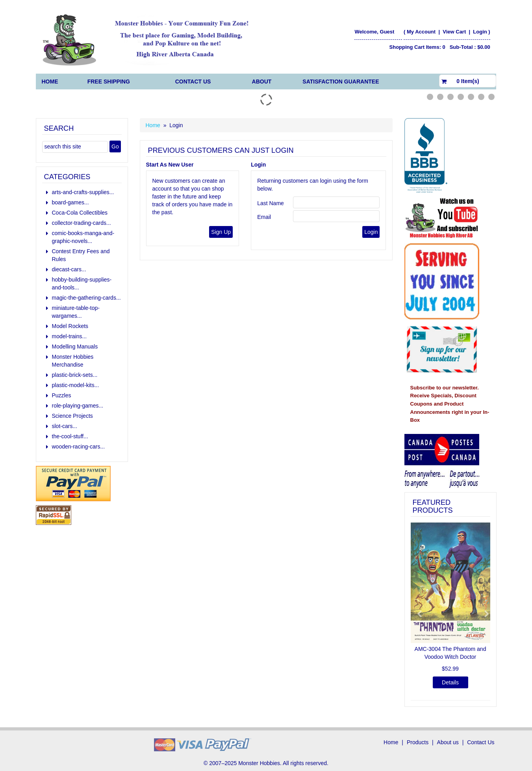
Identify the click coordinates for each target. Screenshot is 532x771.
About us (448, 742)
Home (50, 82)
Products (418, 742)
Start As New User (170, 165)
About (262, 82)
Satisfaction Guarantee (341, 82)
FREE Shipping (109, 82)
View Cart (455, 32)
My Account (421, 32)
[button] (417, 611)
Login (480, 32)
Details (450, 682)
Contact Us (193, 82)
